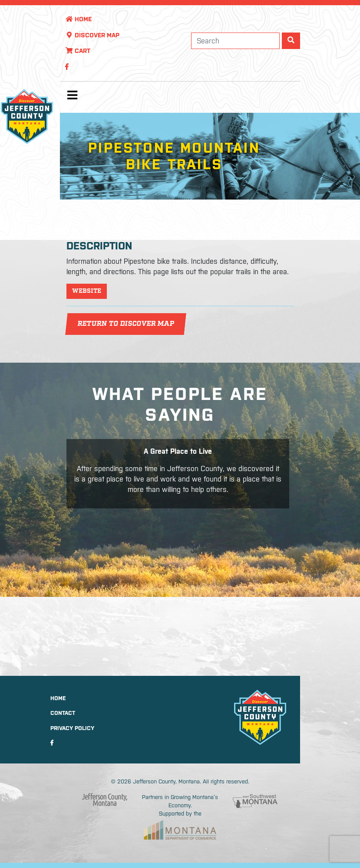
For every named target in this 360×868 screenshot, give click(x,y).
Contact (63, 713)
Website (87, 291)
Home (78, 19)
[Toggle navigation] (72, 97)
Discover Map (92, 35)
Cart (78, 51)
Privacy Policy (72, 728)
